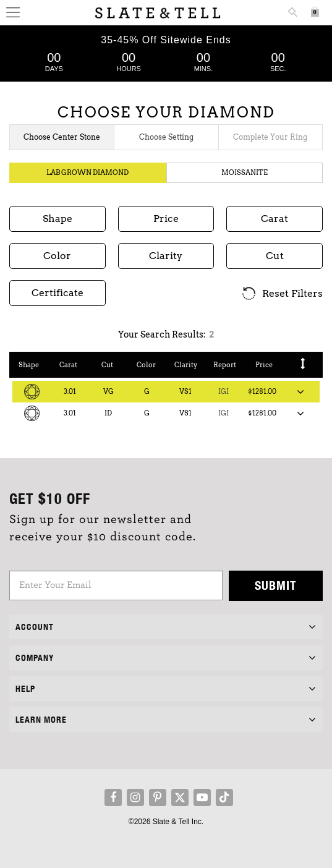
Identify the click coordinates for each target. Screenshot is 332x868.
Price (264, 365)
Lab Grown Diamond (87, 172)
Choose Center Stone (62, 137)
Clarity (186, 365)
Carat (68, 365)
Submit (276, 585)
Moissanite (245, 172)
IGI (223, 391)
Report (225, 365)
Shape (29, 365)
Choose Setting (166, 137)
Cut (107, 365)
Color (146, 365)
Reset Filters (282, 294)
